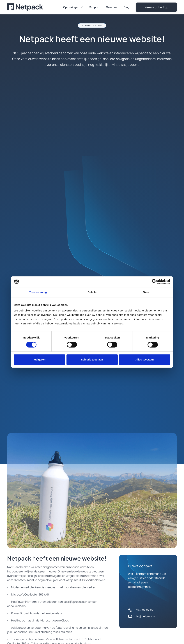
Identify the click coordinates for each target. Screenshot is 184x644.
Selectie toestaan (92, 359)
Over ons (112, 7)
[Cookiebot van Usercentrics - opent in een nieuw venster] (154, 282)
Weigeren (39, 359)
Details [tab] (92, 292)
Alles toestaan (145, 359)
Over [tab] (146, 292)
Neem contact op (156, 7)
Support (94, 7)
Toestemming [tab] (38, 292)
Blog (127, 7)
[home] (25, 7)
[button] (73, 7)
